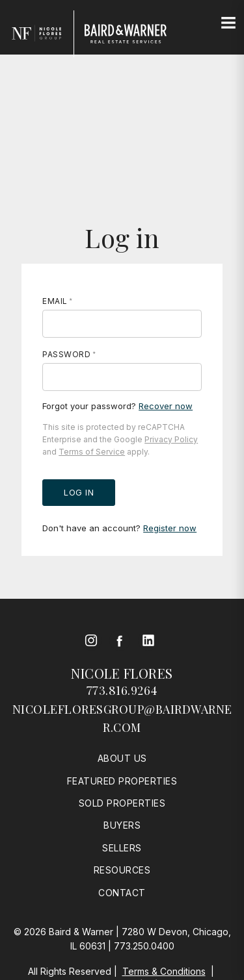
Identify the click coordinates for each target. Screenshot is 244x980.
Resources (122, 870)
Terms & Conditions (164, 971)
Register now (170, 528)
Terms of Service (92, 452)
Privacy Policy (171, 439)
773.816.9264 (122, 690)
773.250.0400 (144, 946)
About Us (122, 758)
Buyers (122, 825)
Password (66, 354)
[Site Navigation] (228, 23)
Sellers (122, 848)
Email (55, 301)
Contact (122, 893)
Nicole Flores (122, 673)
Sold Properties (122, 803)
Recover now (166, 406)
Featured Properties (122, 781)
